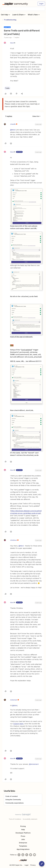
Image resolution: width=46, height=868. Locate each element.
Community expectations (15, 803)
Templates (23, 846)
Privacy (33, 865)
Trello (7, 88)
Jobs (23, 839)
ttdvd (12, 43)
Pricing (23, 826)
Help (23, 830)
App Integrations (23, 849)
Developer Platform (23, 833)
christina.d (14, 540)
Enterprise (23, 843)
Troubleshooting (10, 20)
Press (23, 836)
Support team (18, 724)
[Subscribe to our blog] (27, 855)
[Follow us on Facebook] (19, 855)
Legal (26, 865)
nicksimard (14, 700)
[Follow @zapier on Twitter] (31, 855)
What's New (34, 15)
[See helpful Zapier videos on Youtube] (34, 855)
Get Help (6, 15)
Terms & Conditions (15, 819)
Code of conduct (12, 796)
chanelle (13, 124)
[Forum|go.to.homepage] (16, 4)
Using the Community (13, 800)
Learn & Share (19, 15)
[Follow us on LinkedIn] (23, 855)
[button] (41, 4)
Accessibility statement (30, 819)
